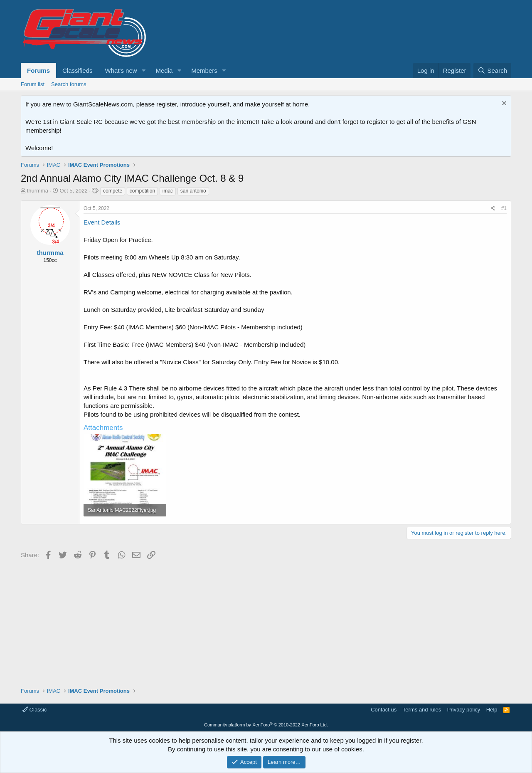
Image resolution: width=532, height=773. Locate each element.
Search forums (69, 84)
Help (492, 710)
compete (113, 191)
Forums (38, 70)
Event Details (102, 222)
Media (164, 70)
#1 (504, 208)
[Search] (492, 70)
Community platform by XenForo (266, 725)
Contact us (384, 710)
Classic (35, 710)
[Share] (493, 209)
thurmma (38, 191)
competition (142, 191)
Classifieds (78, 70)
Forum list (33, 84)
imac (168, 191)
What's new (121, 70)
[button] (143, 70)
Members (204, 70)
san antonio (193, 191)
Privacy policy (464, 710)
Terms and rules (422, 710)
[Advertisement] (266, 620)
